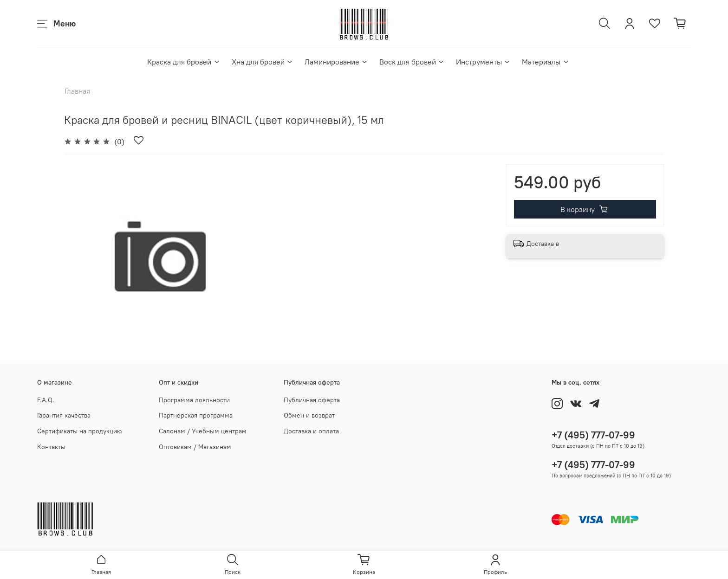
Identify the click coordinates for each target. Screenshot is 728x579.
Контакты (51, 447)
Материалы (546, 62)
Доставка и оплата (311, 431)
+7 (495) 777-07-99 (593, 435)
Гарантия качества (64, 415)
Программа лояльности (194, 400)
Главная (77, 91)
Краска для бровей (184, 62)
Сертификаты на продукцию (79, 431)
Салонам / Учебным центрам (203, 431)
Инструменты (483, 62)
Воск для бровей (412, 62)
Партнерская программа (196, 415)
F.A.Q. (46, 400)
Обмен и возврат (309, 415)
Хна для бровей (263, 62)
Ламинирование (336, 62)
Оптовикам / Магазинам (195, 447)
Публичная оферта (312, 400)
